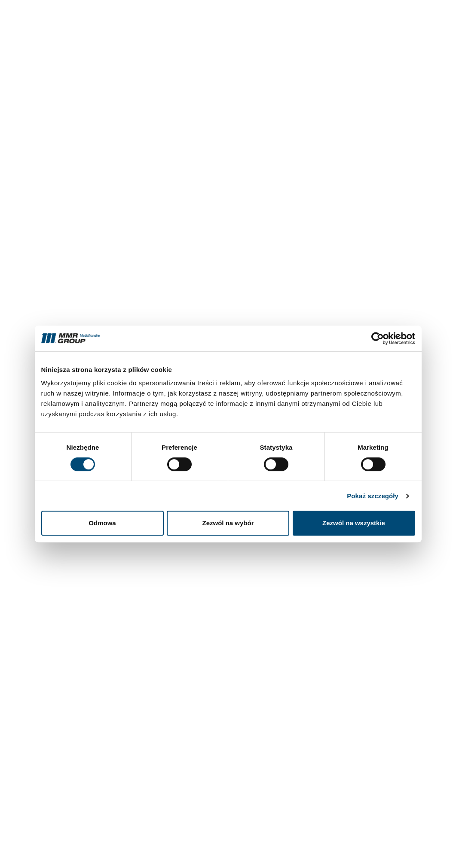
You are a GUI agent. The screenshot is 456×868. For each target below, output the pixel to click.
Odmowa (102, 523)
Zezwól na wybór (228, 523)
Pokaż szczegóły (373, 496)
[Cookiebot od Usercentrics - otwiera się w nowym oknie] (378, 338)
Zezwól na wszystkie (354, 523)
